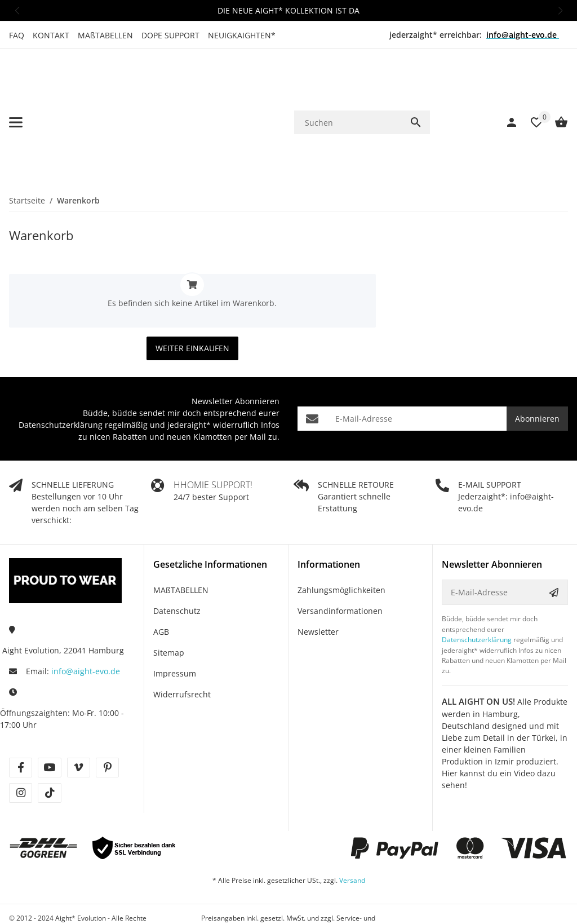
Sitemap (169, 605)
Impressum (175, 626)
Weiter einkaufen (192, 301)
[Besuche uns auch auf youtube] (49, 720)
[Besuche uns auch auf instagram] (21, 746)
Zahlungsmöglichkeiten (341, 543)
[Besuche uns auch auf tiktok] (49, 746)
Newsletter (318, 584)
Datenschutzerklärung (61, 377)
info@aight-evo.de (86, 624)
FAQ (17, 35)
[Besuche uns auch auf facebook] (21, 720)
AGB (161, 584)
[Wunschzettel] (531, 99)
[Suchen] (348, 98)
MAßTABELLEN (105, 35)
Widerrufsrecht (182, 647)
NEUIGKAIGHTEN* (242, 35)
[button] (17, 10)
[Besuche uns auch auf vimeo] (79, 720)
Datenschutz (177, 563)
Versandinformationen (340, 563)
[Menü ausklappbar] (16, 99)
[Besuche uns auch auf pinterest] (107, 720)
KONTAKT (51, 35)
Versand (352, 833)
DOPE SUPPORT (170, 35)
